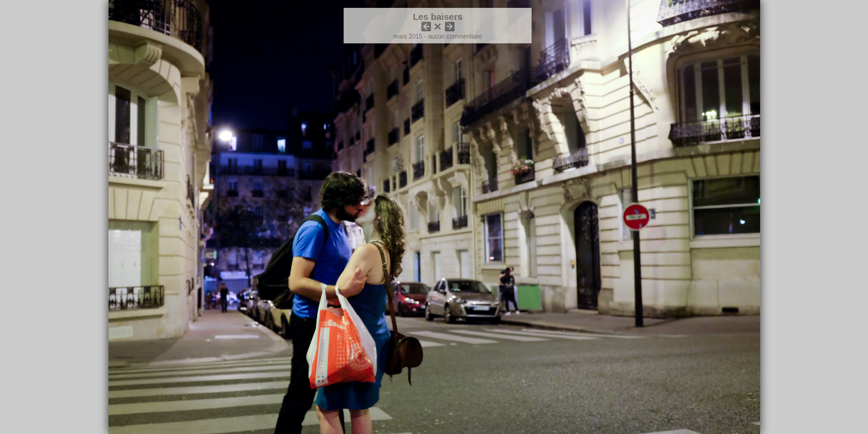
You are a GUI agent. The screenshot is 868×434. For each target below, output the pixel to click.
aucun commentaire (455, 36)
